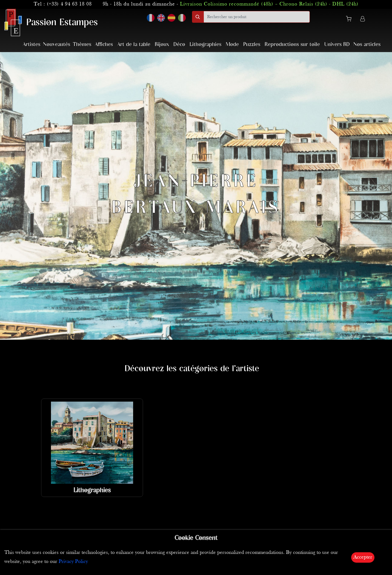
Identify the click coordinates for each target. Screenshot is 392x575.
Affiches (104, 45)
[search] (257, 17)
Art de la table (134, 45)
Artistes (32, 45)
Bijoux (162, 45)
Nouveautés (57, 45)
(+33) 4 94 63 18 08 (69, 4)
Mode (232, 45)
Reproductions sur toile (292, 45)
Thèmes (82, 45)
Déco (179, 45)
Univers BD (337, 45)
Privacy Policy (73, 562)
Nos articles (367, 45)
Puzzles (252, 45)
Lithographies (205, 45)
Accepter (363, 557)
